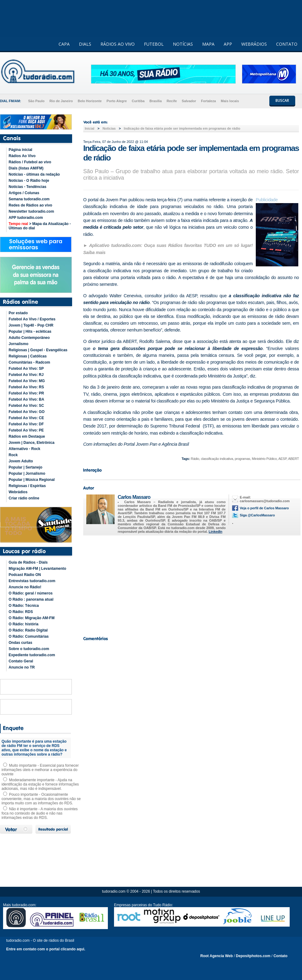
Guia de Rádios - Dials (28, 562)
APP (228, 44)
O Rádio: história (24, 624)
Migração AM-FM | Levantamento (37, 569)
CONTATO (287, 44)
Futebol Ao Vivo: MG (27, 381)
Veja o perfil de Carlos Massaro (264, 508)
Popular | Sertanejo (25, 467)
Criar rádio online (24, 498)
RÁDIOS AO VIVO (118, 44)
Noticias (109, 128)
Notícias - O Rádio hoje (29, 181)
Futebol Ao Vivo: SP (26, 369)
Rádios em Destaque (27, 436)
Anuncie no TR (22, 667)
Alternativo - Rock (24, 449)
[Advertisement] (191, 584)
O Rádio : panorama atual (31, 599)
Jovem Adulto (21, 461)
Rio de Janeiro (61, 101)
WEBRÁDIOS (254, 44)
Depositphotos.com (253, 956)
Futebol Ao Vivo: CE (26, 418)
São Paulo (36, 101)
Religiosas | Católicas (28, 356)
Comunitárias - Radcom (29, 362)
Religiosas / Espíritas (27, 486)
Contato (280, 956)
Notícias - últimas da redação (34, 174)
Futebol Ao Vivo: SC (26, 406)
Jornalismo (18, 344)
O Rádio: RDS (21, 612)
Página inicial (20, 150)
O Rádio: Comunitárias (29, 636)
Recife (172, 101)
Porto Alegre (117, 101)
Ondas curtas (20, 643)
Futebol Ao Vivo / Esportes (32, 319)
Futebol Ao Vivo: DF (26, 424)
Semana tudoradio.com (29, 199)
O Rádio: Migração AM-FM (32, 618)
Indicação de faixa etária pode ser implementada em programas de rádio (182, 128)
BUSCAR (282, 100)
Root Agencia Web (216, 956)
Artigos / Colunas (24, 193)
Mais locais (230, 101)
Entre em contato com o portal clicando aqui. (46, 949)
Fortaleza (208, 101)
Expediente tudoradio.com (32, 655)
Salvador (189, 101)
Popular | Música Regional (32, 480)
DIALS (85, 44)
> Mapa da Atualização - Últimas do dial (40, 226)
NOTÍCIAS (183, 44)
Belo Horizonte (90, 101)
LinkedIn (215, 532)
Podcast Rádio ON (25, 575)
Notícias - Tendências (27, 187)
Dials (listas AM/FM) (26, 168)
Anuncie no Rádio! (25, 587)
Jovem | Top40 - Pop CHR (31, 325)
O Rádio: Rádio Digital (28, 630)
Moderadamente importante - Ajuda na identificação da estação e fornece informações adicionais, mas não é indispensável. (40, 784)
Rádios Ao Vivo (22, 156)
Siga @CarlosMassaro (257, 515)
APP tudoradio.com (26, 218)
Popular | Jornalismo (27, 473)
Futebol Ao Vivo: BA (26, 399)
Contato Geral (21, 661)
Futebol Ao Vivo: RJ (26, 375)
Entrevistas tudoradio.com (32, 581)
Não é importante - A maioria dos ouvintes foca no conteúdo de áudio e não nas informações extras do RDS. (40, 813)
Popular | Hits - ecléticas (30, 332)
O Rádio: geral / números (31, 593)
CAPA (64, 44)
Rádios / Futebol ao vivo (30, 162)
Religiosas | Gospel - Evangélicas (38, 350)
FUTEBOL (154, 44)
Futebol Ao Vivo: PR (26, 393)
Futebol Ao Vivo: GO (27, 412)
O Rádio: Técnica (24, 606)
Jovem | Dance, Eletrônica (32, 443)
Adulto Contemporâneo (29, 338)
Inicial (90, 128)
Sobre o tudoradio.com (29, 649)
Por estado (18, 313)
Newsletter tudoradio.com (31, 211)
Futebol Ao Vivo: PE (26, 430)
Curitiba (138, 101)
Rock (13, 455)
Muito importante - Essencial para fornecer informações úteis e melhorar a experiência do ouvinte (40, 770)
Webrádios (18, 492)
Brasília (156, 101)
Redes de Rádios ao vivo (30, 205)
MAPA (208, 44)
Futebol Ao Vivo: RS (26, 387)
